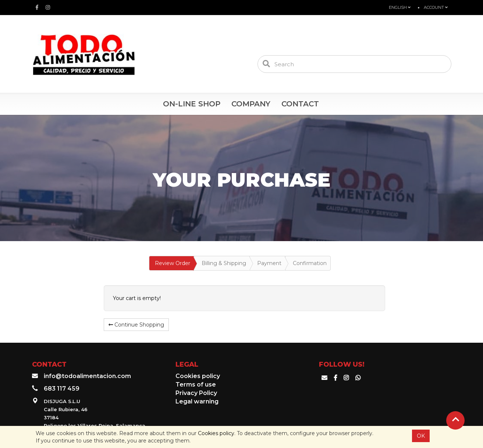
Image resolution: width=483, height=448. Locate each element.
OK (421, 436)
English (400, 7)
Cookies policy (216, 433)
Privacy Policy (196, 393)
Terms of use (196, 384)
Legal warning (197, 401)
